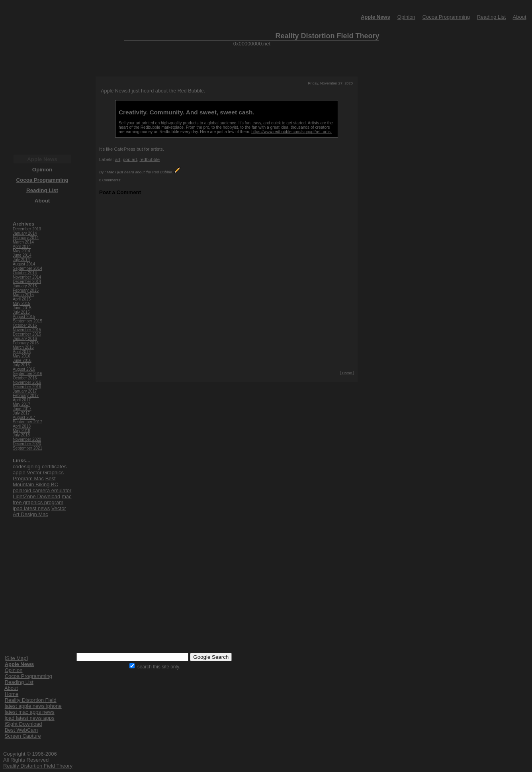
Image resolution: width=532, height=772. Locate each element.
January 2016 (25, 339)
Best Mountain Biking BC (35, 481)
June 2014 (22, 255)
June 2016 (22, 360)
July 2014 (21, 260)
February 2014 (26, 238)
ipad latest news (31, 508)
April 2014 (22, 247)
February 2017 (26, 396)
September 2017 (27, 422)
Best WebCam (22, 730)
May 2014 (22, 251)
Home (12, 694)
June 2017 (22, 409)
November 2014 (27, 277)
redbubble (150, 159)
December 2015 (27, 334)
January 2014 (25, 233)
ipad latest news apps (30, 718)
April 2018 (22, 426)
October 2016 (25, 378)
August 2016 (24, 369)
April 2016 (22, 352)
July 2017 (21, 413)
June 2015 (22, 308)
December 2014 (27, 282)
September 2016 (27, 374)
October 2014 (25, 273)
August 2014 (24, 264)
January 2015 (25, 286)
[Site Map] (17, 658)
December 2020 (27, 444)
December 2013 (27, 229)
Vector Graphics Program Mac (38, 475)
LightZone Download (36, 496)
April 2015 (22, 299)
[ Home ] (347, 373)
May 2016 (22, 356)
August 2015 (24, 317)
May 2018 (22, 431)
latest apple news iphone (33, 706)
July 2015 (21, 312)
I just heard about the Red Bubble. (144, 172)
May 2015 (22, 303)
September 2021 (27, 448)
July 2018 (21, 435)
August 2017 (24, 417)
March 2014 (23, 242)
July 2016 (21, 365)
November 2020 (27, 439)
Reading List (491, 17)
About (520, 17)
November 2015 (27, 330)
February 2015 (26, 290)
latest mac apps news (30, 712)
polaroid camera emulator (42, 490)
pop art (130, 159)
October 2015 (25, 325)
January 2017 (25, 391)
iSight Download (23, 724)
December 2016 (27, 387)
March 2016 (23, 347)
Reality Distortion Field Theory (38, 766)
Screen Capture (23, 736)
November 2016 (27, 382)
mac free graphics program (42, 499)
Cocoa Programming (446, 17)
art (118, 159)
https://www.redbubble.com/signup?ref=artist (291, 132)
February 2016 (26, 343)
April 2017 (22, 400)
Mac (110, 172)
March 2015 (23, 295)
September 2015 (27, 321)
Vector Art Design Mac (39, 511)
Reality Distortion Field (31, 700)
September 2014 (27, 268)
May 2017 (22, 404)
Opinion (406, 17)
